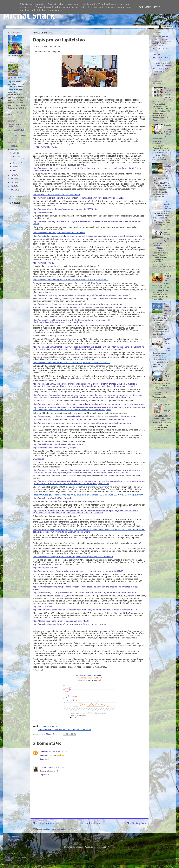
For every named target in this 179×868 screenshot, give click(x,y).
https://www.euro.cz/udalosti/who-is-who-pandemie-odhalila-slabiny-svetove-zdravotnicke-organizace (79, 198)
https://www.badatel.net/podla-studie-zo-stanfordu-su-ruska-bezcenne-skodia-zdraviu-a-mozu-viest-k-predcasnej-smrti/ (87, 236)
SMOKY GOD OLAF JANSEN (167, 409)
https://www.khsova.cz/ (46, 147)
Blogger (111, 847)
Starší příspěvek (137, 823)
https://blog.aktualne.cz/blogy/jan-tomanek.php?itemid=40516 (61, 621)
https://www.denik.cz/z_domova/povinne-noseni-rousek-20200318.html (66, 209)
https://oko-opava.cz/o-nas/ (45, 568)
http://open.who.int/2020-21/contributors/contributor (56, 195)
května (16, 167)
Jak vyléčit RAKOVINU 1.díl (167, 205)
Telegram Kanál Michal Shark (14, 126)
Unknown (44, 751)
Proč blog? (157, 54)
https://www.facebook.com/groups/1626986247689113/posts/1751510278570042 (70, 624)
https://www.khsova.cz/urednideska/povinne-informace (58, 444)
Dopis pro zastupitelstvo (19, 157)
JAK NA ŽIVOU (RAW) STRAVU (159, 44)
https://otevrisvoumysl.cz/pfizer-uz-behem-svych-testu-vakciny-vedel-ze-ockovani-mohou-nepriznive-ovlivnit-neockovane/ (89, 404)
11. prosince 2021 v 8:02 (54, 767)
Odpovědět (44, 759)
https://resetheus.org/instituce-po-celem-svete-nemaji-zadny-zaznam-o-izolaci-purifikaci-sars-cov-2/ (79, 304)
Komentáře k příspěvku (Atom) (64, 829)
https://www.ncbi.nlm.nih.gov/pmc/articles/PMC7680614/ (59, 233)
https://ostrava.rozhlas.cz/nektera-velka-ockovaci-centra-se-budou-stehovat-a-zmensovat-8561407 (78, 571)
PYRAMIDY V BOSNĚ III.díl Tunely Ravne (162, 70)
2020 (13, 175)
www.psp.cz (38, 459)
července (17, 163)
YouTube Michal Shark (17, 861)
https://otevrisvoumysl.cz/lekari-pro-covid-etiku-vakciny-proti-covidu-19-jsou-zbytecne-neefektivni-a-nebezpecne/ (85, 416)
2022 (13, 146)
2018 (13, 179)
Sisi (41, 767)
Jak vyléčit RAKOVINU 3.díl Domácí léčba (167, 310)
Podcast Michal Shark (17, 136)
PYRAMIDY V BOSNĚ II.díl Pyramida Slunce (162, 64)
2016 (13, 186)
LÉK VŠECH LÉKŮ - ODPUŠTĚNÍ (167, 376)
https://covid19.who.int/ (44, 606)
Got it (157, 7)
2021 (13, 150)
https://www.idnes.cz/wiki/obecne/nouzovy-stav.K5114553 (64, 730)
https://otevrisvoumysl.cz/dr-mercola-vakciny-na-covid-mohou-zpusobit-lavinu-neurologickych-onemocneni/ (82, 423)
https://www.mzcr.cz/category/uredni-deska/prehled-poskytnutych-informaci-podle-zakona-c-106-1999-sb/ (81, 295)
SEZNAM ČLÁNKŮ (160, 40)
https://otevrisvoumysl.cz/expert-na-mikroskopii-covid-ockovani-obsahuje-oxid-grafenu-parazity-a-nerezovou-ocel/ (85, 592)
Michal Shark (29, 15)
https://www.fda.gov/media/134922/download (54, 498)
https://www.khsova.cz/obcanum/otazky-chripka (55, 448)
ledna (15, 170)
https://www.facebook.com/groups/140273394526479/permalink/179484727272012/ (71, 363)
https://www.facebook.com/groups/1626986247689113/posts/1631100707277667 (70, 280)
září (15, 153)
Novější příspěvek (43, 823)
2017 (13, 182)
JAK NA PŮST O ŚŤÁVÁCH (167, 277)
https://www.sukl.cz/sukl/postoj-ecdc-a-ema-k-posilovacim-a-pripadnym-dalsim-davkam (73, 557)
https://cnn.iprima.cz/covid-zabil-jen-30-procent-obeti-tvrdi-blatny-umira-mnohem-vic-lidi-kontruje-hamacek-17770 (85, 610)
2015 (13, 190)
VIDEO (155, 75)
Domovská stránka (90, 823)
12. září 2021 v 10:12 (58, 751)
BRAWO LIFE (13, 840)
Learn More (144, 7)
